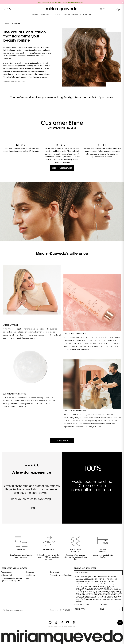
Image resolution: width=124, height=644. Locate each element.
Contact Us (30, 572)
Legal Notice (30, 575)
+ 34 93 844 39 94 (66, 610)
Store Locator (55, 572)
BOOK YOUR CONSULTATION (62, 168)
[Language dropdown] (111, 609)
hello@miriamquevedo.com (12, 610)
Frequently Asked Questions (61, 575)
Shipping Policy (7, 575)
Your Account (6, 572)
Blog (27, 578)
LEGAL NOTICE (111, 600)
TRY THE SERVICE (62, 440)
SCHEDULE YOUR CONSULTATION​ (14, 82)
